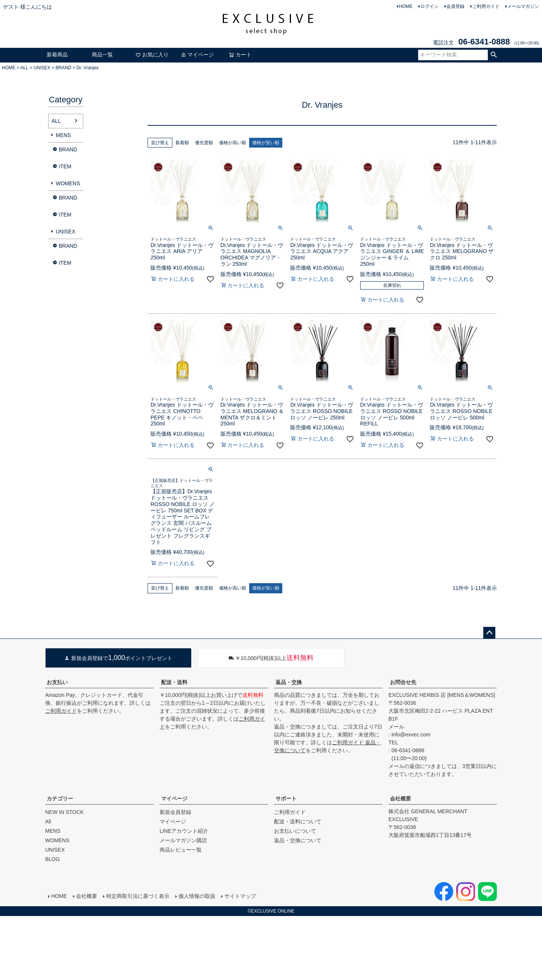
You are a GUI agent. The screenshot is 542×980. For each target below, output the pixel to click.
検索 (494, 55)
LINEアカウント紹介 (184, 831)
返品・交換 (289, 682)
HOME (406, 6)
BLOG (53, 859)
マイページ (197, 55)
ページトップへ (489, 633)
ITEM (65, 166)
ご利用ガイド (486, 6)
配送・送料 (174, 682)
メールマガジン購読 (183, 840)
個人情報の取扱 (197, 896)
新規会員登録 (175, 812)
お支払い (57, 682)
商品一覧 (102, 55)
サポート (286, 799)
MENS (63, 135)
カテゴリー (60, 799)
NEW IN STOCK (64, 812)
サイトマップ (240, 896)
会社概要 (400, 799)
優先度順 (204, 143)
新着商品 (57, 55)
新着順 (182, 143)
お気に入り (152, 55)
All (48, 821)
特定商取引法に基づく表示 (138, 896)
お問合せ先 (403, 682)
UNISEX (42, 68)
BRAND (63, 68)
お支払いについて (295, 831)
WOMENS (68, 183)
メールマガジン (523, 6)
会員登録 (455, 6)
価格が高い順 (233, 143)
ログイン (429, 6)
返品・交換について (298, 840)
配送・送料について (298, 821)
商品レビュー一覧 (181, 850)
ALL (24, 68)
